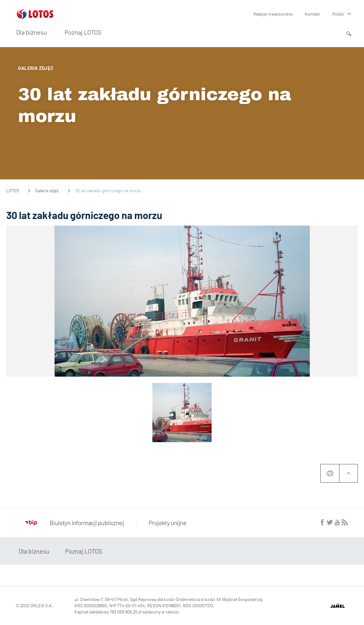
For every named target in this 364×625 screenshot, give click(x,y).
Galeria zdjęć (47, 190)
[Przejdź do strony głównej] (35, 16)
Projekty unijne (168, 523)
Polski (338, 14)
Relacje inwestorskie (273, 14)
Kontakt (312, 14)
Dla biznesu (32, 32)
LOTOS (13, 190)
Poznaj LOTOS (83, 32)
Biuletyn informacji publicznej (74, 523)
